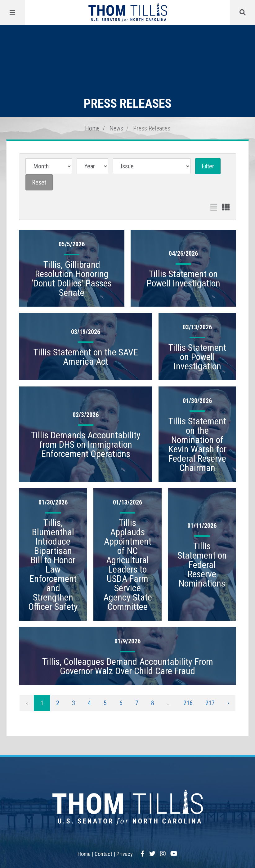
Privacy (125, 854)
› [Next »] (228, 703)
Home (92, 128)
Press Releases (152, 128)
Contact (103, 854)
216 (188, 703)
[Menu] (12, 12)
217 (210, 703)
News (116, 128)
